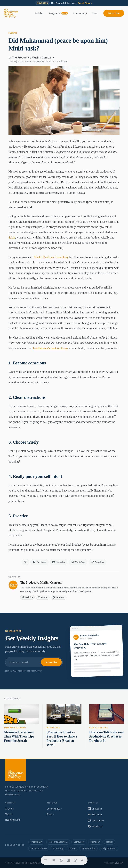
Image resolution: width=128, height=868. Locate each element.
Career (72, 848)
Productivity (37, 842)
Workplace (53, 728)
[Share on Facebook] (61, 860)
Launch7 (119, 863)
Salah (12, 238)
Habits (109, 842)
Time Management (15, 728)
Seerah (13, 33)
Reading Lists (13, 820)
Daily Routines (108, 848)
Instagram (96, 820)
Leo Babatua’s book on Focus (50, 348)
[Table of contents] (46, 860)
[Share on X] (54, 860)
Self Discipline (99, 728)
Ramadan (95, 842)
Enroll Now (85, 3)
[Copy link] (83, 860)
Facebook (95, 826)
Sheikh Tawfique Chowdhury (51, 257)
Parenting (58, 848)
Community (80, 13)
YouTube (95, 814)
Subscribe (114, 13)
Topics (9, 814)
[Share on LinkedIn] (68, 860)
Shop (95, 13)
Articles (39, 13)
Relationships (88, 848)
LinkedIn (95, 809)
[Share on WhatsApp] (75, 860)
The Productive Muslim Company (33, 58)
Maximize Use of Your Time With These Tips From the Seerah (19, 736)
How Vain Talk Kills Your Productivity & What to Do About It (107, 736)
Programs (58, 13)
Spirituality (79, 842)
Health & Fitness (39, 848)
